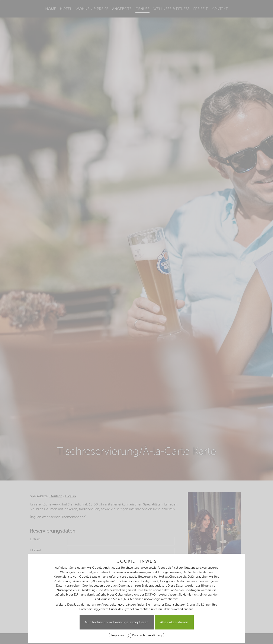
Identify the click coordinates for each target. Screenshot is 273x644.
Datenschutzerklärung (147, 635)
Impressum (119, 635)
